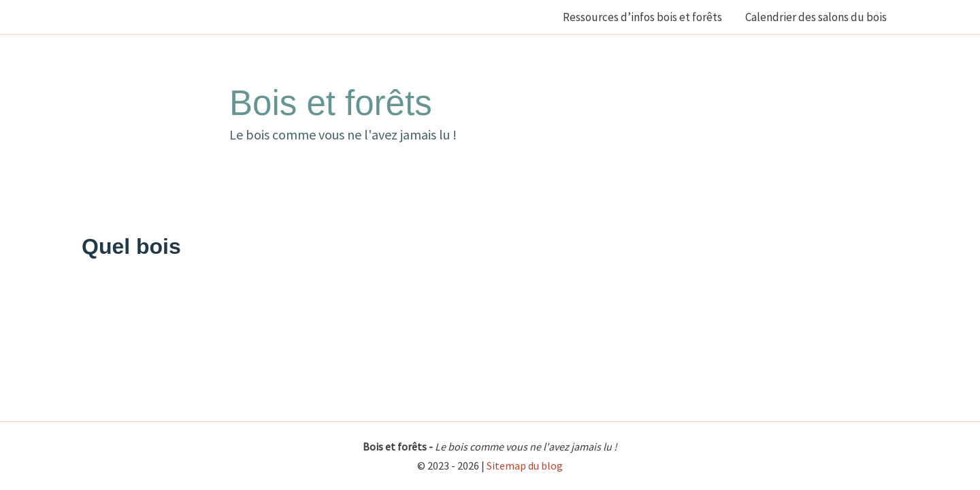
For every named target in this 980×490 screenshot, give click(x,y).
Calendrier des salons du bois (816, 17)
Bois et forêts (331, 103)
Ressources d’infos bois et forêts (642, 17)
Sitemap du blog (525, 465)
